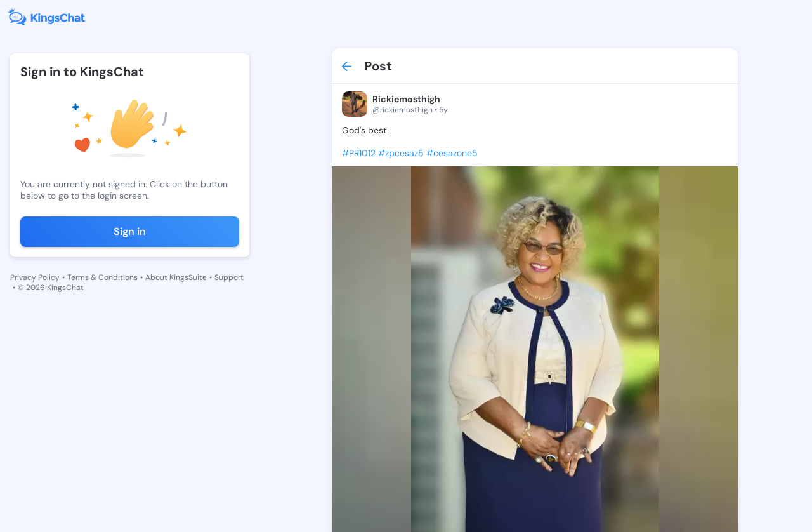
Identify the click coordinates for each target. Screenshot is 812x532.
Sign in (130, 231)
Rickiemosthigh (406, 99)
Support (229, 277)
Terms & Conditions (102, 277)
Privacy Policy (35, 277)
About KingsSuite (176, 277)
